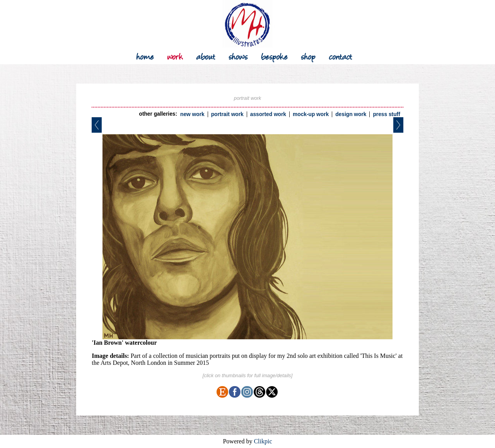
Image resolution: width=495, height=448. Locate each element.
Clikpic (263, 441)
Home (145, 56)
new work (192, 114)
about (206, 56)
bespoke (274, 56)
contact (341, 56)
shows (238, 56)
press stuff (386, 114)
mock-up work (311, 114)
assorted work (268, 114)
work (175, 56)
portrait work (227, 114)
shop (308, 56)
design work (351, 114)
